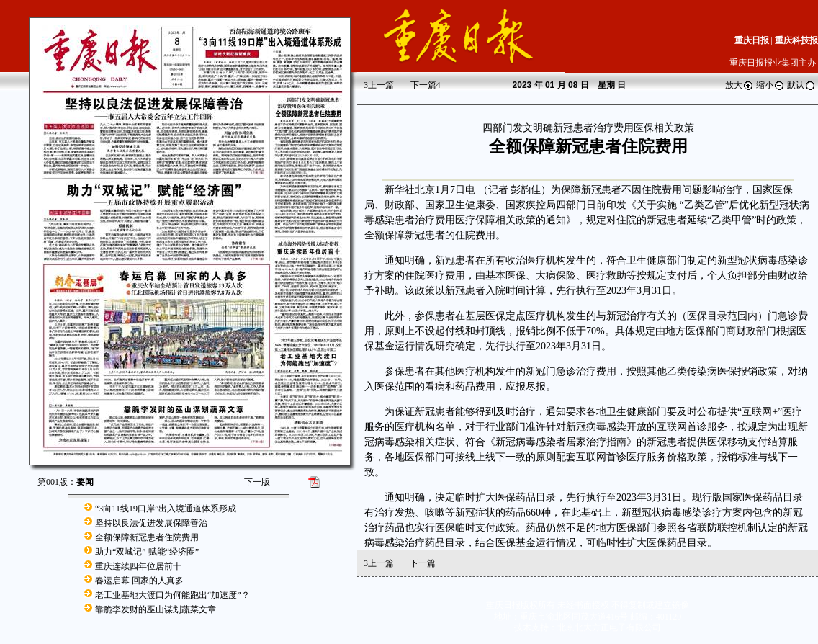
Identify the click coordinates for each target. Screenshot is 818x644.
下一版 (257, 482)
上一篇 (379, 85)
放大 (740, 85)
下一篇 (426, 85)
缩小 (770, 85)
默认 (801, 85)
